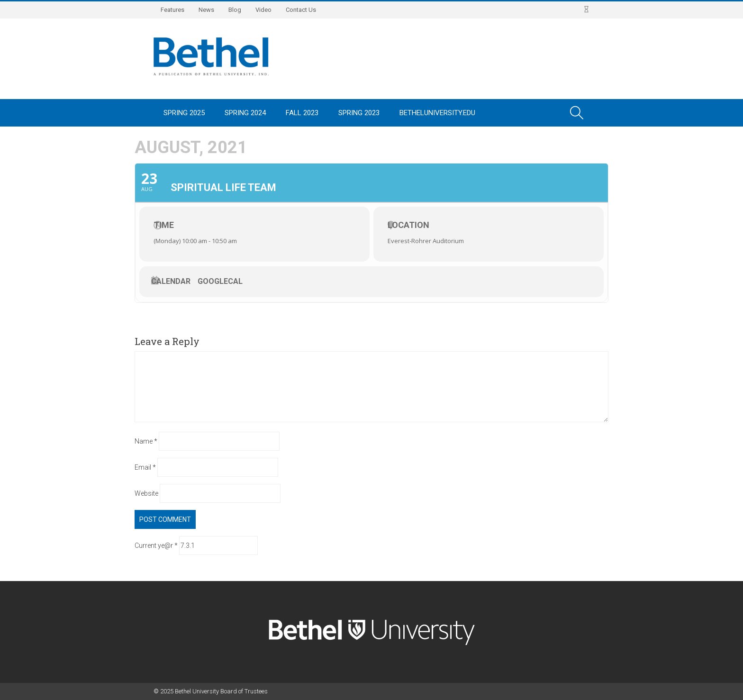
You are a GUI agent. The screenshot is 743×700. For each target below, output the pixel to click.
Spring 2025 (184, 113)
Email (145, 467)
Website (146, 493)
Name (146, 441)
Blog (235, 10)
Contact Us (301, 10)
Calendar (171, 282)
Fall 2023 (302, 113)
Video (263, 10)
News (206, 10)
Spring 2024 (245, 113)
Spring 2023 (359, 113)
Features (172, 10)
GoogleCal (220, 282)
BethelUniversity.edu (437, 113)
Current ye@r (156, 545)
